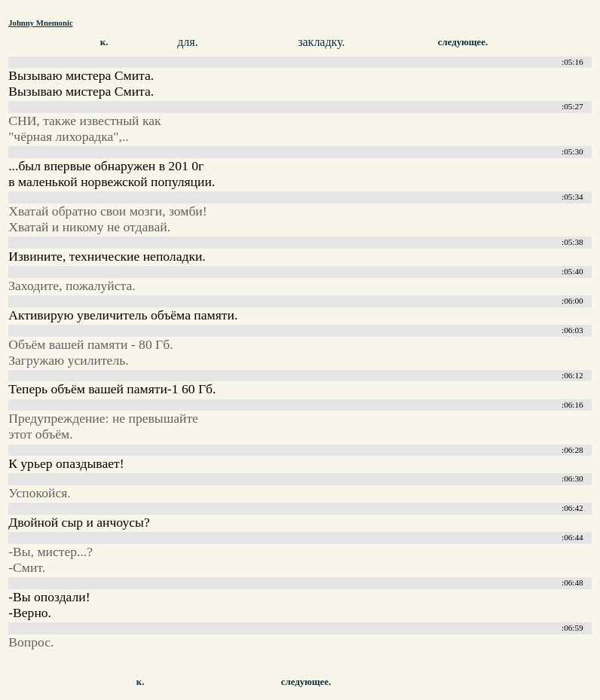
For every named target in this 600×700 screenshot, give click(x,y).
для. (187, 42)
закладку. (321, 42)
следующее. (463, 42)
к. (104, 42)
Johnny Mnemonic (40, 23)
